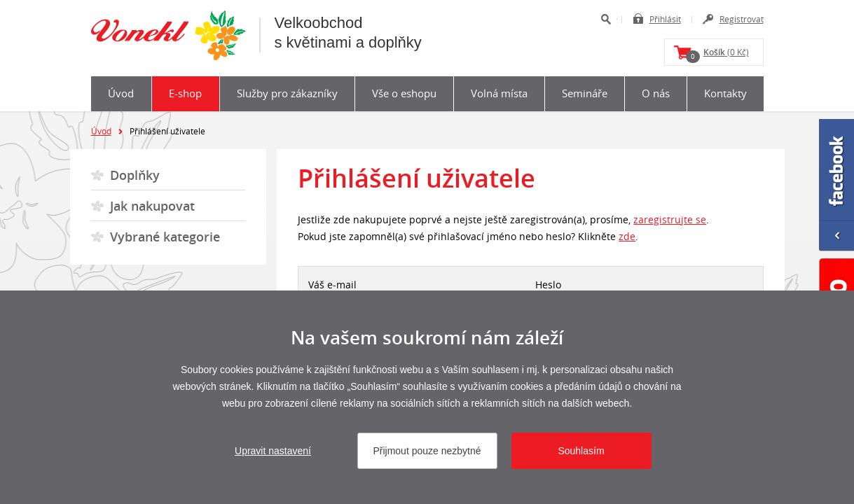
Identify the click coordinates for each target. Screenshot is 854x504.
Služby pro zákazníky (287, 93)
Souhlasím (581, 451)
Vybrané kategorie (165, 237)
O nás (656, 93)
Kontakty (725, 93)
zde (627, 236)
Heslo (548, 285)
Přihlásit (665, 19)
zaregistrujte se (670, 219)
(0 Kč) (717, 55)
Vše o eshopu (404, 93)
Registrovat (742, 19)
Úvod (121, 93)
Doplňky (135, 175)
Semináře (585, 93)
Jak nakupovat (152, 206)
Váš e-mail (332, 285)
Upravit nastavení (273, 451)
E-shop (185, 93)
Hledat (606, 19)
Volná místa (499, 93)
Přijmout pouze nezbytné (427, 451)
